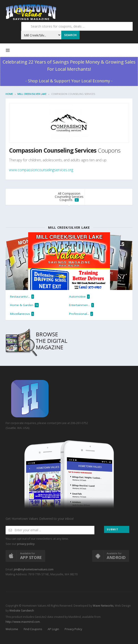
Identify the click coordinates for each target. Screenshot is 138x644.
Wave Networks (103, 606)
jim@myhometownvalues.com (34, 569)
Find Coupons (33, 629)
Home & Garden (24, 305)
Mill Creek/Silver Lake (32, 94)
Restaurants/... (22, 297)
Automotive (79, 297)
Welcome (12, 629)
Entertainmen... (82, 305)
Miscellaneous (22, 314)
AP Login (53, 629)
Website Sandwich (21, 611)
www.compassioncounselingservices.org (41, 170)
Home (9, 94)
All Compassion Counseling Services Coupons (69, 197)
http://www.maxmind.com (23, 622)
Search (70, 35)
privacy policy (26, 544)
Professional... (81, 314)
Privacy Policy (73, 629)
